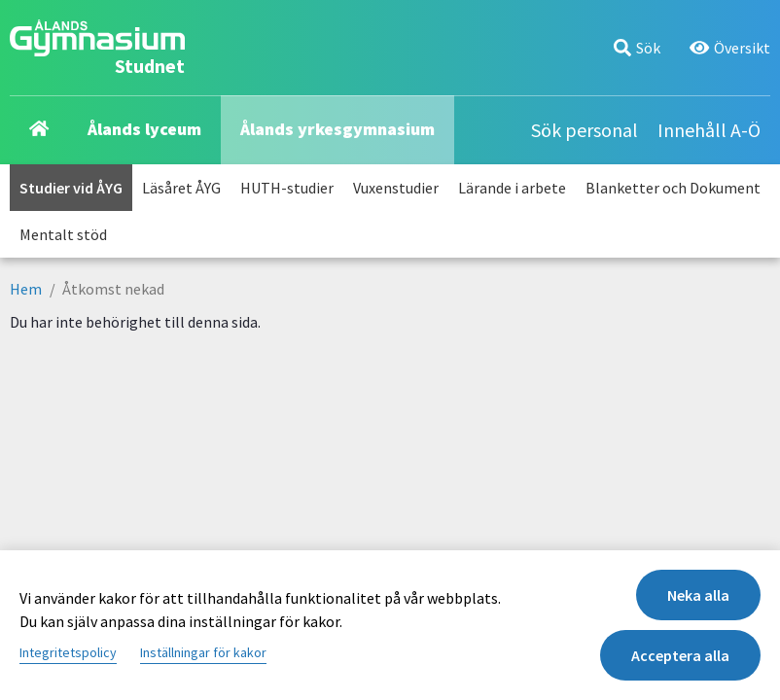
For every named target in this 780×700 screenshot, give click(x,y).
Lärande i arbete (512, 188)
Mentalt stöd (63, 234)
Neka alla (698, 595)
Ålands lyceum (144, 129)
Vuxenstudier (396, 188)
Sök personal (585, 130)
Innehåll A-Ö (709, 130)
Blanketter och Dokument (673, 188)
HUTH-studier (287, 188)
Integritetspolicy (68, 652)
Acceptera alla (680, 655)
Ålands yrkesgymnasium (337, 129)
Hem (26, 289)
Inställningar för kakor (203, 652)
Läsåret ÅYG (181, 188)
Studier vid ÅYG (71, 188)
